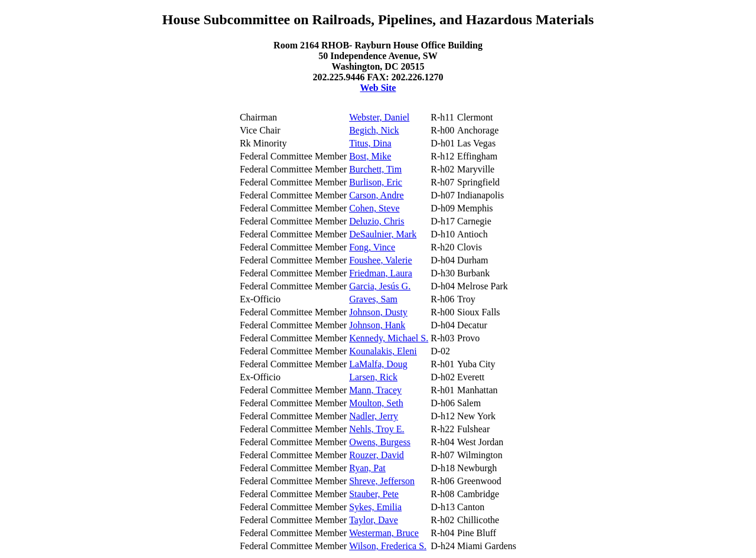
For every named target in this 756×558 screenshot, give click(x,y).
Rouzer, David (377, 455)
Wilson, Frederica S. (388, 546)
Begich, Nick (374, 130)
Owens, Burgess (380, 442)
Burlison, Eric (376, 182)
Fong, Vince (372, 247)
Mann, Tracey (375, 390)
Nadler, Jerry (374, 416)
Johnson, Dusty (378, 312)
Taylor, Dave (374, 520)
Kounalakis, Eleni (383, 351)
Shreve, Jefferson (382, 481)
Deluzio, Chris (377, 221)
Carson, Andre (376, 195)
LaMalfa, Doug (378, 364)
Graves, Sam (373, 299)
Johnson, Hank (377, 325)
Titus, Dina (370, 143)
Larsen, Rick (373, 377)
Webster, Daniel (379, 117)
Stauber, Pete (374, 494)
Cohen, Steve (374, 208)
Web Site (378, 88)
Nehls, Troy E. (377, 429)
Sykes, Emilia (375, 507)
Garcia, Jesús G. (380, 286)
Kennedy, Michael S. (389, 338)
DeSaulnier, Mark (383, 234)
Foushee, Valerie (380, 260)
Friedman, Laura (381, 273)
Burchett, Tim (375, 169)
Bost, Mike (370, 156)
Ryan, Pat (367, 468)
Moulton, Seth (376, 403)
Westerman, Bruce (384, 533)
